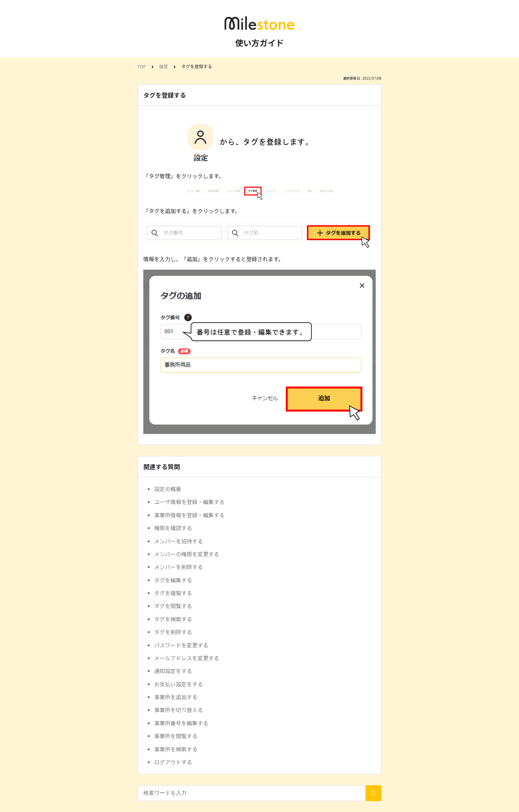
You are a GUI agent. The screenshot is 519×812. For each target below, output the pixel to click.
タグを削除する (173, 632)
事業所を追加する (176, 697)
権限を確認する (173, 528)
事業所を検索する (176, 749)
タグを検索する (173, 619)
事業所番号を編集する (181, 723)
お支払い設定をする (179, 684)
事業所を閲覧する (176, 736)
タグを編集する (173, 580)
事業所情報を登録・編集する (189, 515)
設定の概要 (168, 489)
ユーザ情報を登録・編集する (189, 502)
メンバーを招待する (179, 541)
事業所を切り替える (179, 710)
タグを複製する (173, 593)
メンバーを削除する (179, 567)
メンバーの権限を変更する (187, 554)
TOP (142, 66)
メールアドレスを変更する (187, 658)
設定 (164, 66)
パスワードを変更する (181, 645)
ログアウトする (173, 762)
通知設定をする (173, 671)
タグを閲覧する (173, 606)
